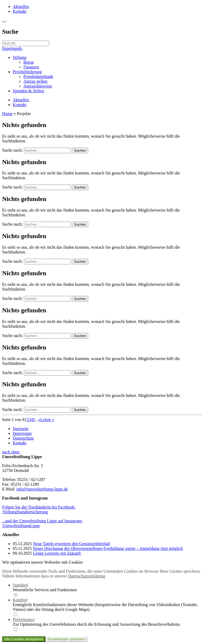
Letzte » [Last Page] (47, 420)
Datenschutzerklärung (86, 576)
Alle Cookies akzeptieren (24, 639)
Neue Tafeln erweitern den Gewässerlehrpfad (71, 544)
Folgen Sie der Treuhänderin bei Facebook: (39, 509)
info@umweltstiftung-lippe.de (42, 489)
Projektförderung (27, 72)
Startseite (21, 429)
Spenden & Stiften (28, 91)
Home (7, 114)
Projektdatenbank (38, 76)
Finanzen (31, 67)
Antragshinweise (38, 86)
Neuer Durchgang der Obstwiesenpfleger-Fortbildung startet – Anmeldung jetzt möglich (108, 548)
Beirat (29, 62)
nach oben (11, 452)
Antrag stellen (35, 81)
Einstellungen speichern (66, 639)
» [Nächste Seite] (39, 420)
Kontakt (20, 11)
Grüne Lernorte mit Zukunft (57, 553)
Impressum (22, 433)
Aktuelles (21, 6)
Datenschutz (23, 438)
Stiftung (20, 57)
